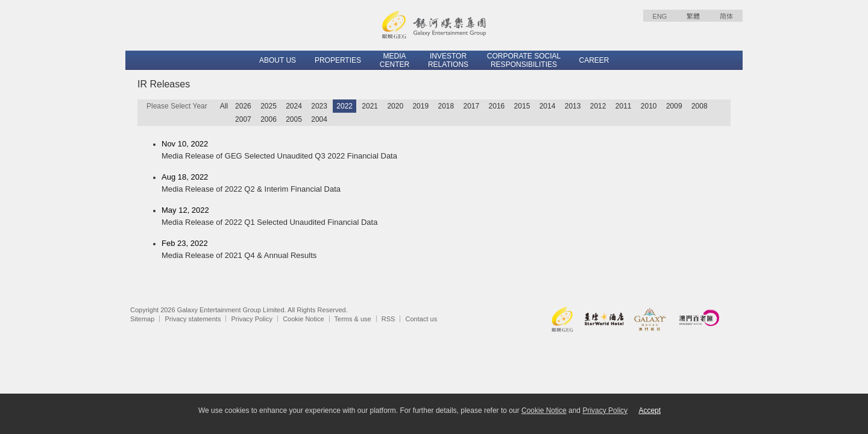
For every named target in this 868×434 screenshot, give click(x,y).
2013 (573, 106)
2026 (243, 106)
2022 (344, 106)
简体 (726, 16)
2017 (472, 106)
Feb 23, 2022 (446, 250)
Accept (649, 410)
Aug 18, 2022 (446, 184)
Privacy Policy (252, 319)
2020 (395, 106)
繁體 (693, 16)
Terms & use (353, 319)
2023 (319, 106)
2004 (319, 119)
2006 (269, 119)
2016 (497, 106)
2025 (269, 106)
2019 (420, 106)
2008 (700, 106)
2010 (649, 106)
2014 (548, 106)
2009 (674, 106)
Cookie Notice (303, 319)
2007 (243, 119)
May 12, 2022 (446, 217)
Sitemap (142, 319)
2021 (370, 106)
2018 (446, 106)
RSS (388, 319)
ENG (660, 16)
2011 (624, 106)
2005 (294, 119)
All (224, 106)
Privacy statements (193, 319)
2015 (522, 106)
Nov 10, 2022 (446, 151)
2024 (294, 106)
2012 (598, 106)
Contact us (422, 319)
